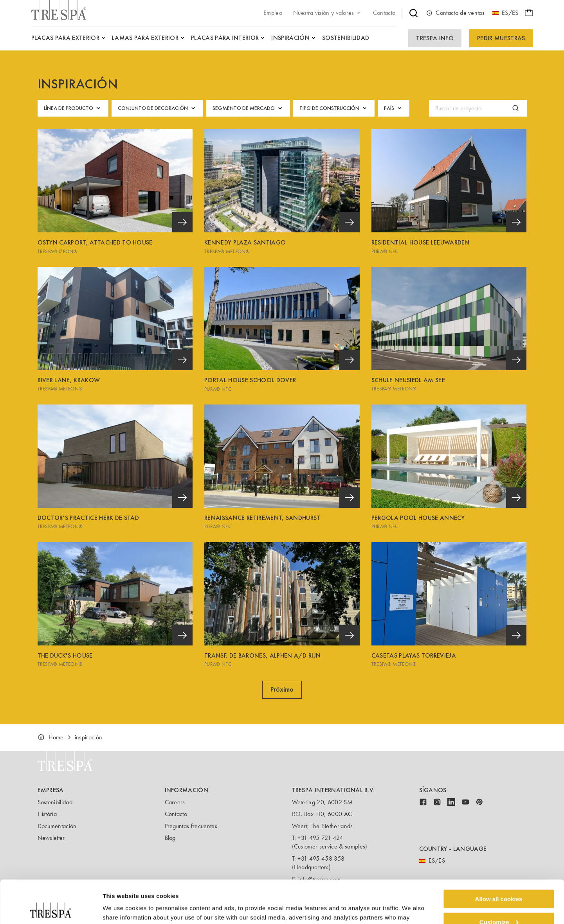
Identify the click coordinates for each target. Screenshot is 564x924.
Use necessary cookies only (499, 905)
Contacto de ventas (455, 13)
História (47, 814)
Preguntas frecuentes (191, 826)
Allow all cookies (499, 858)
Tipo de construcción (334, 108)
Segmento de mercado (248, 108)
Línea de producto (73, 108)
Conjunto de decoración (157, 108)
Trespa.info (435, 38)
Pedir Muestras (501, 38)
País (394, 108)
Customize (499, 882)
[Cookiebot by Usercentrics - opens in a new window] (51, 909)
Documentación (57, 826)
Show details (121, 908)
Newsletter (51, 838)
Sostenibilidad (55, 802)
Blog (170, 838)
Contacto (176, 814)
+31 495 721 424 (320, 838)
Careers (175, 802)
